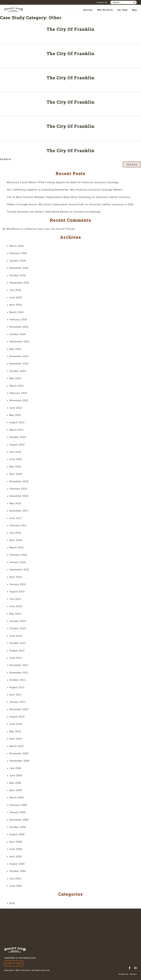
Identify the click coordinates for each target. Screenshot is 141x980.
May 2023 (15, 378)
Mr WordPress (11, 229)
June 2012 (16, 658)
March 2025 (17, 312)
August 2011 (17, 687)
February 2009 (18, 805)
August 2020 (17, 445)
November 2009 (19, 753)
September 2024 (19, 342)
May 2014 (15, 614)
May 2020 (15, 467)
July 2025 (15, 290)
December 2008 (19, 820)
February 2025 (18, 320)
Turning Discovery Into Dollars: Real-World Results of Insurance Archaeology (54, 212)
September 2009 (19, 761)
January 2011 (18, 702)
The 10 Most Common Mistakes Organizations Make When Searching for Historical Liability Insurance (69, 197)
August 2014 (17, 592)
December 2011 (19, 665)
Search (6, 159)
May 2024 (15, 349)
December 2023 (19, 356)
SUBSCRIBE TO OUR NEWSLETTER (20, 958)
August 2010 (17, 717)
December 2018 (19, 496)
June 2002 (16, 886)
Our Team (122, 10)
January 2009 (18, 812)
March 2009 (17, 798)
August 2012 (17, 651)
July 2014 (15, 599)
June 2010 (16, 724)
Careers (133, 974)
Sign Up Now (14, 963)
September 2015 (19, 570)
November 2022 (19, 400)
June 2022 (16, 408)
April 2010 (16, 739)
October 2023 (18, 371)
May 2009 (15, 783)
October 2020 (18, 437)
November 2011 (19, 673)
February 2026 (18, 253)
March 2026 (17, 246)
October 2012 (18, 643)
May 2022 (15, 415)
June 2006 (16, 849)
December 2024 (19, 327)
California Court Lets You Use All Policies (50, 229)
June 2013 (16, 636)
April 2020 (16, 474)
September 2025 (19, 283)
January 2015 (18, 584)
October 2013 (18, 628)
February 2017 (18, 525)
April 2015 (16, 577)
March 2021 (17, 430)
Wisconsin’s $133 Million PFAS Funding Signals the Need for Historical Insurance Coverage (63, 182)
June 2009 (16, 776)
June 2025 (16, 297)
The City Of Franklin (71, 29)
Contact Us (102, 2)
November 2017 (19, 511)
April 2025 (16, 305)
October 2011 (18, 680)
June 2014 (16, 606)
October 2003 (18, 871)
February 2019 (18, 489)
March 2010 (17, 746)
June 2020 (16, 459)
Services (88, 10)
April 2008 (16, 842)
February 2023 (18, 393)
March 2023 (17, 386)
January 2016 (18, 562)
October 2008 (18, 827)
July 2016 (15, 533)
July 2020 (15, 452)
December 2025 (19, 268)
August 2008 (17, 834)
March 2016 (17, 548)
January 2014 (18, 621)
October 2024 (18, 334)
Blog (134, 10)
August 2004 (17, 864)
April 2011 (16, 695)
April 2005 (16, 857)
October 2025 (18, 275)
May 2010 (15, 731)
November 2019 (19, 481)
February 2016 (18, 555)
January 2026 (18, 261)
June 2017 (16, 518)
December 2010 (19, 709)
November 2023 (19, 364)
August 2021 (17, 422)
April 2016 (16, 540)
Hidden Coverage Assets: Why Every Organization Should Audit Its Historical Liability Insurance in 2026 (70, 204)
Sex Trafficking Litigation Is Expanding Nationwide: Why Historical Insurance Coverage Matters (65, 190)
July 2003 (15, 879)
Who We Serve (105, 10)
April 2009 (16, 790)
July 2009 (15, 768)
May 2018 (15, 503)
